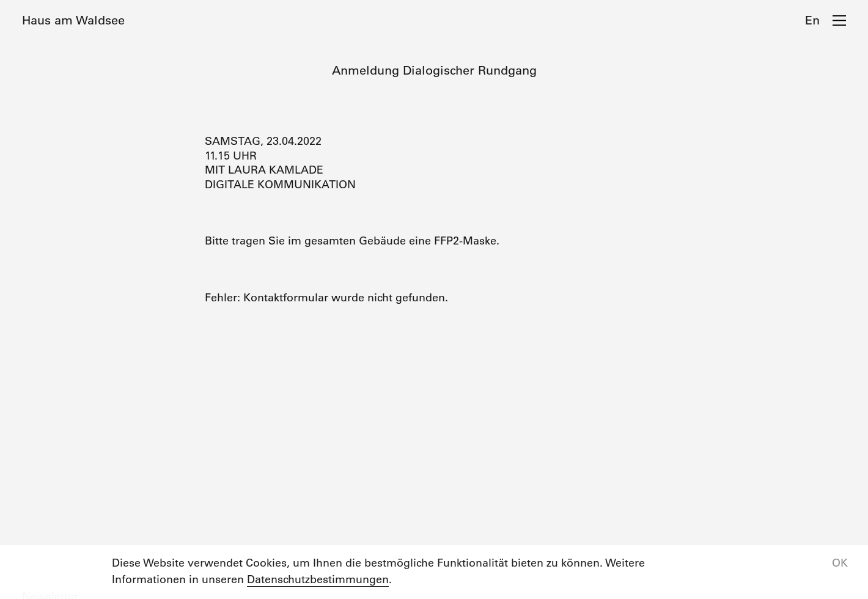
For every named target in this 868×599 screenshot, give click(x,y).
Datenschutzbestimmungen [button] (318, 579)
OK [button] (840, 563)
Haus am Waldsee (73, 20)
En (812, 20)
